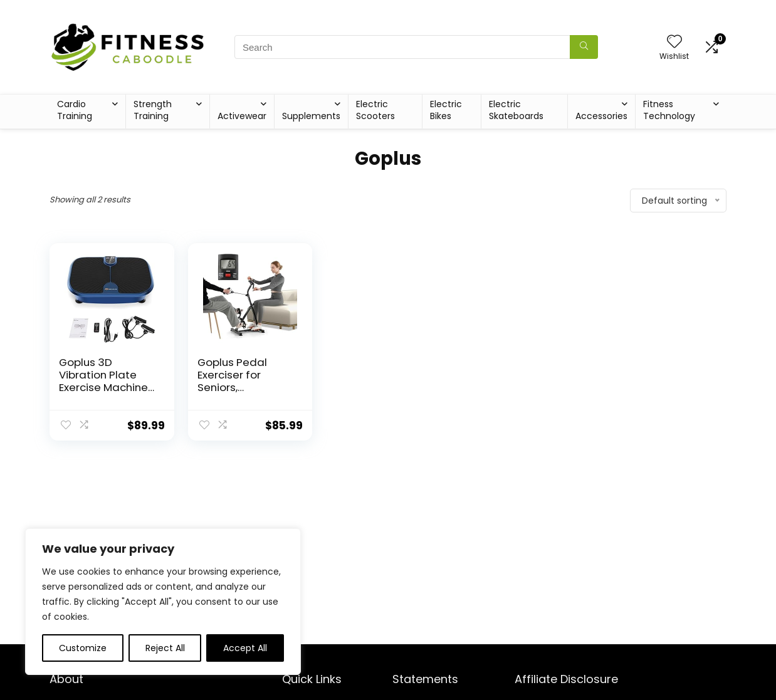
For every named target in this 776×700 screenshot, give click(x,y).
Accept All (245, 648)
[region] (163, 602)
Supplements (311, 116)
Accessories (601, 116)
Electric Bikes (446, 110)
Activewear (242, 116)
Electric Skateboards (516, 110)
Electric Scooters (375, 110)
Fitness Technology (669, 110)
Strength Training (153, 110)
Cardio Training (75, 110)
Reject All (165, 648)
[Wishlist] (674, 42)
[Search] (584, 47)
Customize (83, 648)
